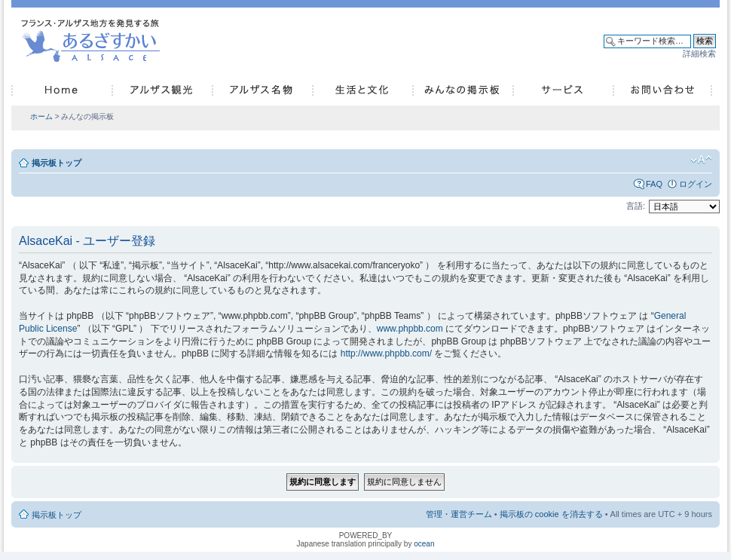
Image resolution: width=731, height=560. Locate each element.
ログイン (696, 184)
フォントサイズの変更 (701, 160)
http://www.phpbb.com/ (386, 353)
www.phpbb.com (410, 329)
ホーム (41, 116)
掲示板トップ (57, 163)
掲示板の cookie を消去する (551, 514)
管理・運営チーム (459, 514)
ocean (424, 544)
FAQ (654, 184)
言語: (636, 206)
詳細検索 (699, 54)
